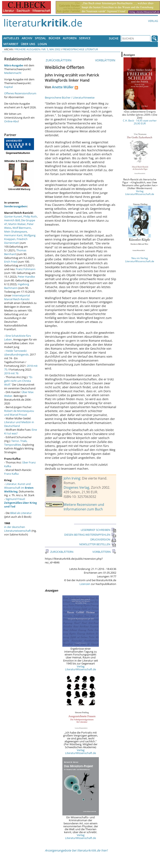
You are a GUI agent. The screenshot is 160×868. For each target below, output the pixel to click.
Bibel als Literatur (21, 513)
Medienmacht (13, 73)
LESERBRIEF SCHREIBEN (98, 530)
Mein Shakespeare (16, 232)
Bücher (54, 38)
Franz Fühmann (26, 269)
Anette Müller (63, 87)
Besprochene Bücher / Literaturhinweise (70, 97)
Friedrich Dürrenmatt (16, 241)
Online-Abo (11, 121)
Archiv (27, 38)
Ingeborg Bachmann (17, 286)
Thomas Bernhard (15, 252)
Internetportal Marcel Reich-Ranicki (17, 297)
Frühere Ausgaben (28, 49)
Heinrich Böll (12, 220)
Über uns (28, 44)
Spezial (40, 38)
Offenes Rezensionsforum (20, 93)
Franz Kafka (11, 474)
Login (42, 44)
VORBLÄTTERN (106, 60)
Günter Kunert (13, 216)
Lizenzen (85, 584)
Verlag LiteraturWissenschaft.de (81, 668)
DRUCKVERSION (103, 539)
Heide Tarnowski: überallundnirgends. (17, 353)
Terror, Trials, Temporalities (16, 443)
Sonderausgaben (16, 206)
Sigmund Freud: (20, 503)
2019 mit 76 (11, 373)
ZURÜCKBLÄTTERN (58, 60)
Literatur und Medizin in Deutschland (19, 424)
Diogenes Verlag (76, 487)
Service (85, 38)
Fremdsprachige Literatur (80, 49)
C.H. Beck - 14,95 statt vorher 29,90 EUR (140, 122)
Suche (114, 38)
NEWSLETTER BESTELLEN (98, 544)
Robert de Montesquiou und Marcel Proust (19, 413)
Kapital (8, 87)
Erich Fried (11, 262)
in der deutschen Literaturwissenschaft (18, 529)
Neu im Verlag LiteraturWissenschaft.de (140, 259)
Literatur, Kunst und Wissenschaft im (19, 488)
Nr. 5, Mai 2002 (51, 49)
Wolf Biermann (22, 228)
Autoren (70, 38)
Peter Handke (26, 277)
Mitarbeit (11, 44)
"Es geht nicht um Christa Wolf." (18, 381)
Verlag (153, 21)
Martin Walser (17, 224)
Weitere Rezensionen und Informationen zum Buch (84, 507)
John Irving (72, 478)
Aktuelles (11, 38)
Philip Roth (30, 216)
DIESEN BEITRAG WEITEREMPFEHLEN (90, 535)
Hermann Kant (13, 235)
